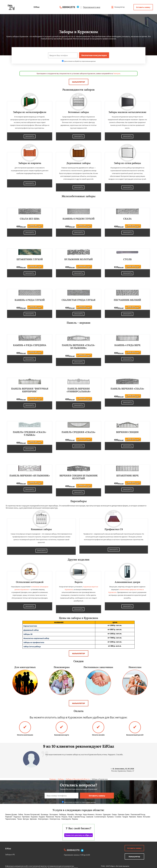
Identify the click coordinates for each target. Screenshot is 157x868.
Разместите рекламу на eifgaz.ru (79, 835)
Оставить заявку (143, 7)
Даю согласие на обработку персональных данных (79, 61)
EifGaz (8, 849)
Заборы (61, 779)
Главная (53, 779)
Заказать (30, 136)
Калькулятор (118, 7)
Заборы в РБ (10, 855)
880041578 (69, 7)
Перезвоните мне (92, 7)
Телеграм (117, 73)
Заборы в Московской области (78, 779)
